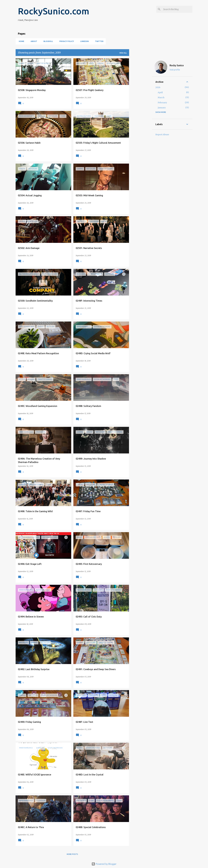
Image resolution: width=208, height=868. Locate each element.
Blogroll (47, 41)
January (162, 108)
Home (21, 41)
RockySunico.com (54, 11)
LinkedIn (84, 41)
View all (123, 53)
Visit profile (175, 70)
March (161, 97)
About (33, 41)
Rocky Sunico (177, 65)
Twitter (98, 41)
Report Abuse (162, 135)
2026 (158, 87)
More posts (72, 854)
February (162, 103)
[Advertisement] (141, 102)
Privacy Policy (66, 41)
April (160, 92)
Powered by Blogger (104, 864)
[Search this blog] (177, 9)
